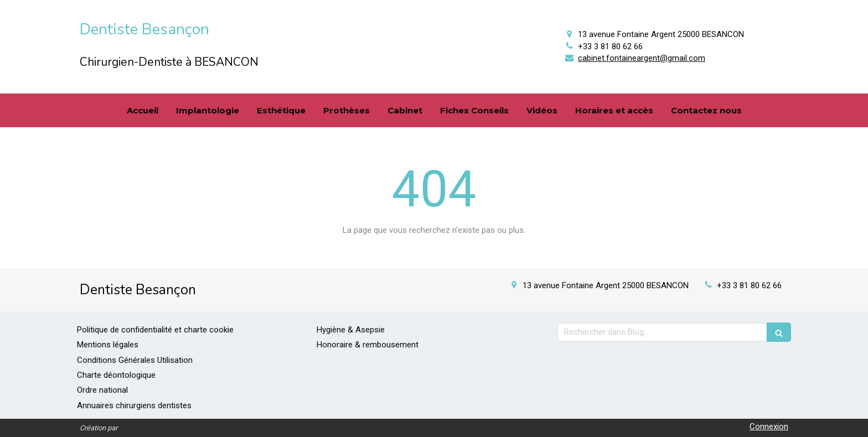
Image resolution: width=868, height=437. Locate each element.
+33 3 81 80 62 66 (610, 46)
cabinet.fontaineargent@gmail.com (642, 58)
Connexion (769, 426)
